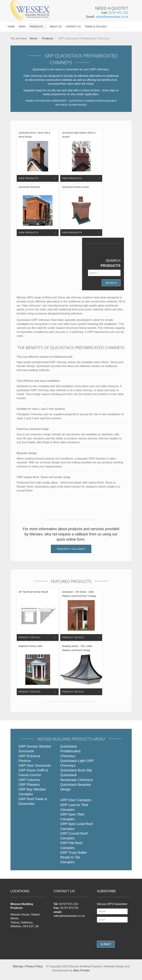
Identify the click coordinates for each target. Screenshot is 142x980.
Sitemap (18, 966)
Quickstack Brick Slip (76, 770)
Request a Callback (71, 549)
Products (36, 27)
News (22, 27)
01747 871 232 (118, 13)
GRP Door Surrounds (35, 765)
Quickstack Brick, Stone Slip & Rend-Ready (34, 135)
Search (111, 283)
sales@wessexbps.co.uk (112, 17)
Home (11, 27)
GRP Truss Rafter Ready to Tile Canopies (74, 857)
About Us (56, 27)
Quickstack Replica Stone (75, 187)
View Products (28, 178)
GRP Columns (29, 780)
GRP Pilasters (29, 785)
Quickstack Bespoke (29, 187)
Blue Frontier (82, 970)
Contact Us (73, 27)
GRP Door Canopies (76, 800)
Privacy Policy (34, 966)
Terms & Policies (96, 27)
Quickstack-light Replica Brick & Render (79, 135)
